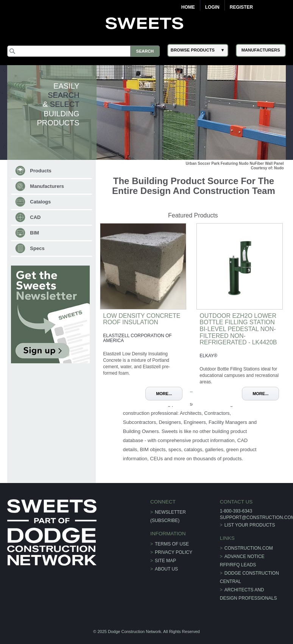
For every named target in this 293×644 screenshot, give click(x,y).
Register (241, 7)
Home (188, 7)
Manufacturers (47, 186)
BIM (34, 233)
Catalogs (40, 202)
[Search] (83, 51)
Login (212, 7)
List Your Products (250, 525)
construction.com (249, 548)
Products (41, 171)
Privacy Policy (174, 552)
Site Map (165, 561)
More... (164, 394)
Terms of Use (172, 544)
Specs (37, 248)
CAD (35, 217)
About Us (166, 569)
